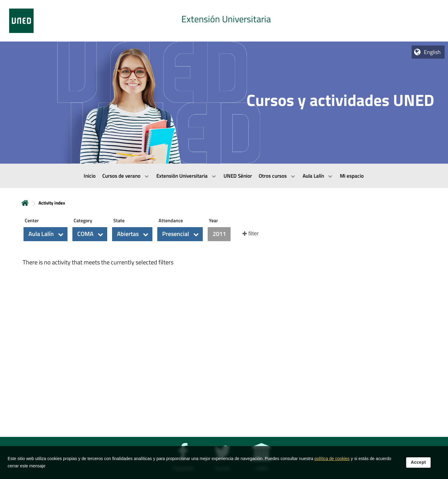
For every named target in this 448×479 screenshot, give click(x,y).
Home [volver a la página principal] (25, 203)
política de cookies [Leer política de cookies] (332, 463)
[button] (46, 234)
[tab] (224, 21)
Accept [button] (418, 466)
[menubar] (224, 176)
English (432, 52)
